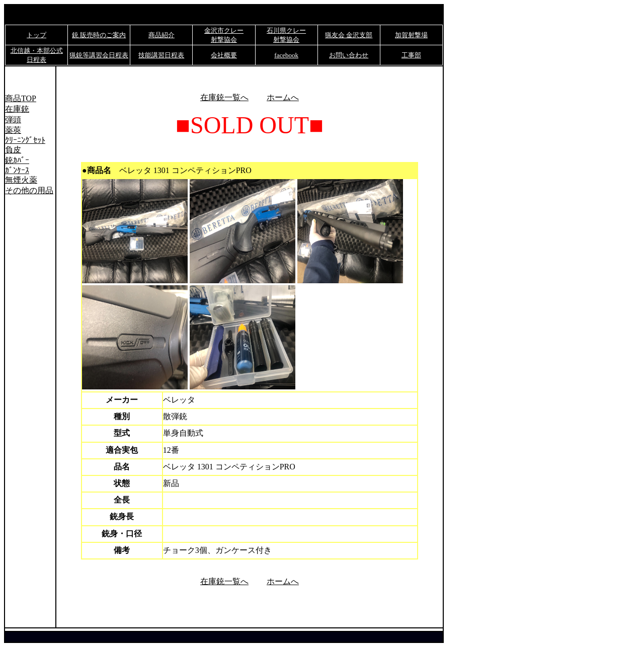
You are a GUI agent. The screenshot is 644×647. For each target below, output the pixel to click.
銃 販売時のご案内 (99, 35)
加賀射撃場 (411, 35)
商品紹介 (162, 35)
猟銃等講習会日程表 (99, 55)
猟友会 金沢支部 (349, 35)
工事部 (411, 55)
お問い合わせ (349, 55)
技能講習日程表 (161, 55)
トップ (36, 35)
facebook (286, 55)
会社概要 (224, 55)
